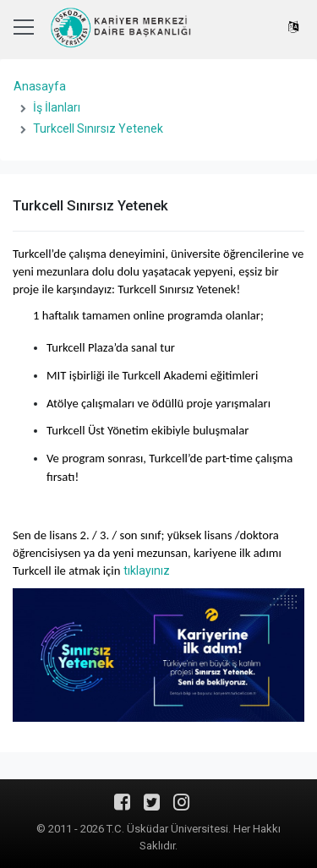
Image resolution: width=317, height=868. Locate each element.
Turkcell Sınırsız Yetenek (98, 128)
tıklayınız (147, 570)
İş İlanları (57, 107)
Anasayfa (40, 86)
